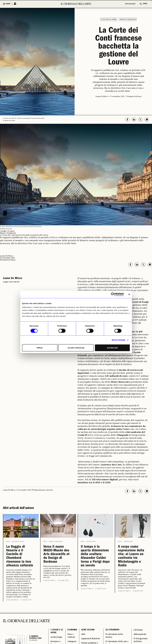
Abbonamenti (130, 4)
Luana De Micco (12, 601)
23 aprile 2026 (26, 601)
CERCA (145, 4)
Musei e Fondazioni (128, 19)
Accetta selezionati (76, 348)
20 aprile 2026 (63, 582)
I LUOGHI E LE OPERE (57, 633)
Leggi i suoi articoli (11, 282)
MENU (8, 4)
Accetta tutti (112, 348)
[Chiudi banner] (129, 294)
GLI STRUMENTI (112, 631)
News (8, 542)
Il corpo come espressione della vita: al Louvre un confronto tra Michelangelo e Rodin (132, 557)
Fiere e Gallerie (71, 637)
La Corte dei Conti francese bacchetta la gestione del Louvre (118, 47)
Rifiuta (40, 348)
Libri (83, 636)
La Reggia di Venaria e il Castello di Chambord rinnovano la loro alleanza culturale (20, 557)
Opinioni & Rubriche (91, 640)
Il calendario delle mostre (114, 637)
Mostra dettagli (118, 340)
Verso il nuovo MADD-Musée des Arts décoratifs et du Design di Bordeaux (57, 555)
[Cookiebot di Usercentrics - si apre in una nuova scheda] (113, 294)
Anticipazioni (91, 542)
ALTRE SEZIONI (88, 631)
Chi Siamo (139, 631)
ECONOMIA (72, 631)
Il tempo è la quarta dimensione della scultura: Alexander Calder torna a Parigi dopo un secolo (95, 557)
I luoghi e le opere (109, 19)
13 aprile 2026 (101, 590)
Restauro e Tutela (18, 542)
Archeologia (57, 639)
